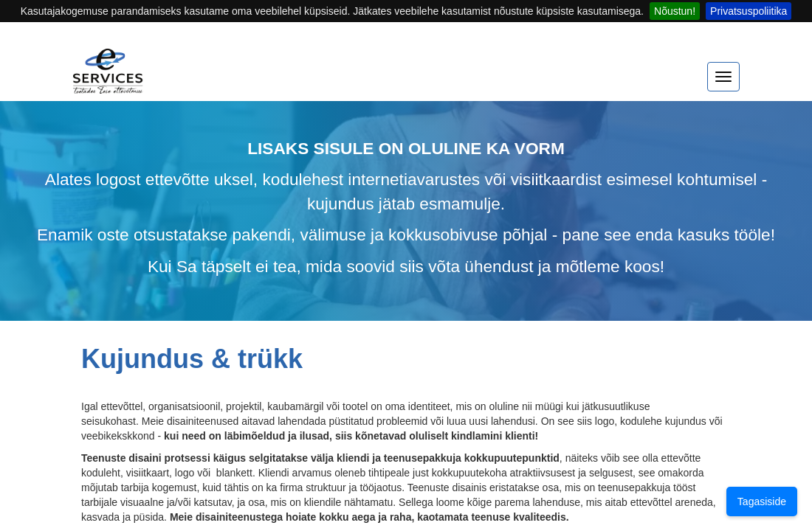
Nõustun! (675, 11)
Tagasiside (762, 502)
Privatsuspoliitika (749, 11)
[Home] (108, 78)
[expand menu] (723, 77)
